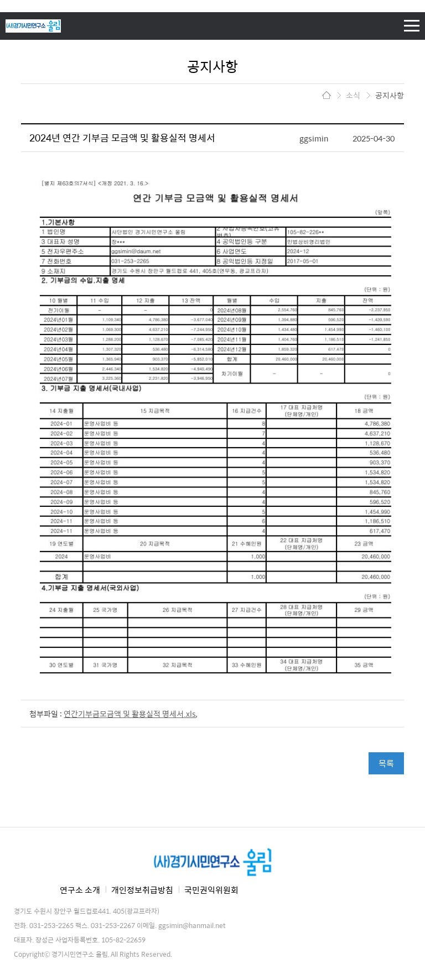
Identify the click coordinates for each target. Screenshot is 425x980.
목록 (386, 763)
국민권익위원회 (211, 890)
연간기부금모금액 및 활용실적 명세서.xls (130, 714)
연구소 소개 (80, 890)
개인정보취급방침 (142, 890)
